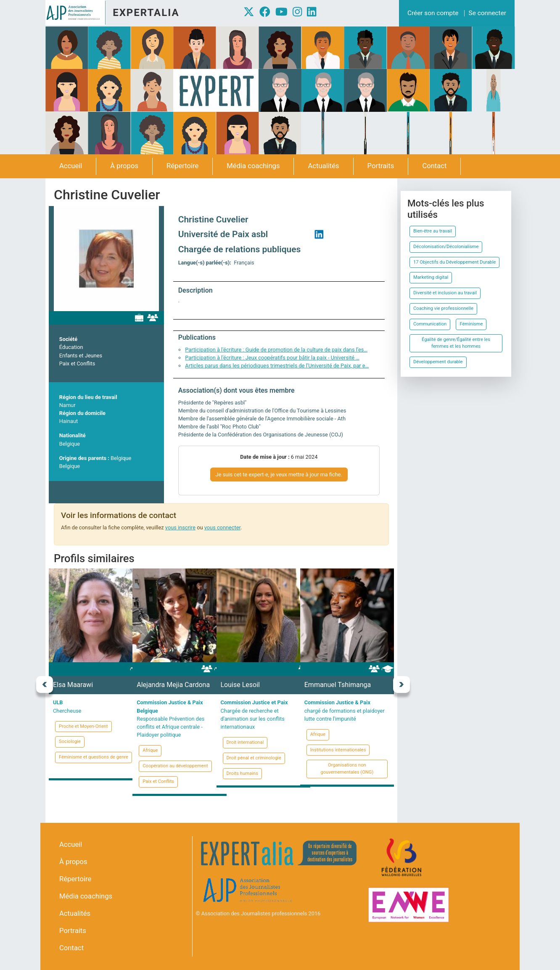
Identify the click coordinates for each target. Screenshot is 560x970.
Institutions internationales (338, 750)
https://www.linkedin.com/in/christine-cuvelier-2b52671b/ (319, 234)
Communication (430, 324)
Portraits (381, 166)
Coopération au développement (175, 766)
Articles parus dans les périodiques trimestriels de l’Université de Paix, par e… (277, 366)
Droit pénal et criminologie (254, 758)
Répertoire (182, 166)
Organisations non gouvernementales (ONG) (347, 769)
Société (68, 339)
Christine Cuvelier (213, 219)
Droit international (245, 742)
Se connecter (487, 13)
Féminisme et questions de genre (94, 757)
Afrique (150, 750)
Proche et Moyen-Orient (83, 726)
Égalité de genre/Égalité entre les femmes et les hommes (456, 343)
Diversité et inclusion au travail (445, 293)
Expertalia (146, 13)
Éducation (71, 347)
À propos (124, 166)
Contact (434, 166)
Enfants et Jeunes (81, 355)
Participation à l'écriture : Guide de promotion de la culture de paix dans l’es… (276, 350)
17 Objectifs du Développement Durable (454, 262)
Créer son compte (433, 13)
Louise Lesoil (240, 685)
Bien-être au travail (433, 231)
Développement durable (438, 362)
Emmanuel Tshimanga (338, 685)
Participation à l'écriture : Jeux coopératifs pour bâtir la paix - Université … (272, 358)
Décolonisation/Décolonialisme (446, 247)
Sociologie (70, 741)
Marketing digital (431, 277)
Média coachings (253, 166)
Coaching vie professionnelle (443, 308)
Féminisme (471, 324)
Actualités (323, 166)
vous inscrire (180, 527)
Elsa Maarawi (73, 685)
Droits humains (242, 773)
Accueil (71, 166)
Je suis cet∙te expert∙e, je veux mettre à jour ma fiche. (279, 474)
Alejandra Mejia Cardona (173, 685)
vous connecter (222, 527)
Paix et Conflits (77, 363)
